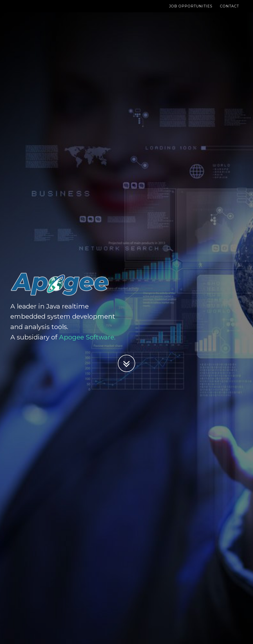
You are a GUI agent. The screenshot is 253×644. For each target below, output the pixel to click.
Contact (229, 11)
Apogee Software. (87, 337)
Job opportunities (191, 11)
